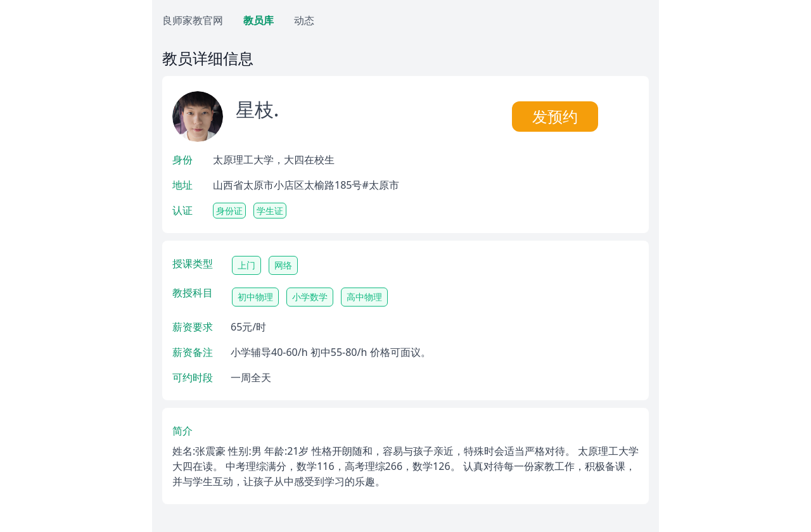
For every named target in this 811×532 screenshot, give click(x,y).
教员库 (259, 20)
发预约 (555, 116)
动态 (304, 20)
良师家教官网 (193, 20)
